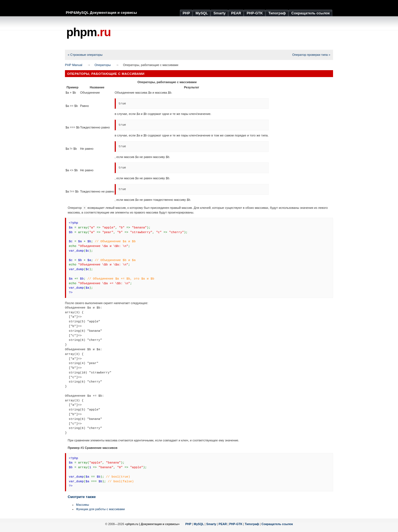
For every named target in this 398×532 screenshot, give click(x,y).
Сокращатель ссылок (277, 524)
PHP (188, 524)
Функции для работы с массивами (100, 509)
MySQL (199, 524)
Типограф (252, 524)
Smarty (211, 524)
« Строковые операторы (85, 55)
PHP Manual (74, 65)
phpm (89, 32)
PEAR (223, 524)
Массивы (83, 505)
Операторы (103, 65)
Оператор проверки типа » (311, 55)
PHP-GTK (236, 524)
